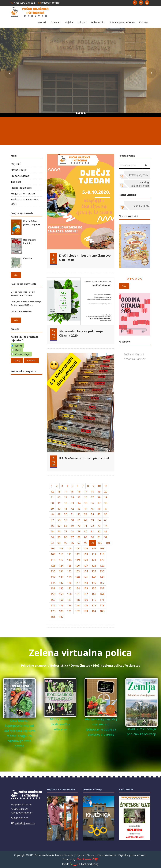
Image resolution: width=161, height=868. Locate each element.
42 (72, 509)
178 (102, 605)
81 (92, 531)
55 (99, 514)
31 (59, 503)
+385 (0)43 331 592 (23, 3)
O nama (56, 22)
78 (72, 531)
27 (92, 497)
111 (69, 554)
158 (53, 594)
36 (92, 503)
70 (79, 526)
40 (59, 509)
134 (86, 571)
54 (92, 514)
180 (61, 611)
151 (53, 588)
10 (99, 486)
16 (79, 492)
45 (92, 509)
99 (92, 543)
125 (69, 566)
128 (94, 566)
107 (94, 548)
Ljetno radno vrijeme (21, 311)
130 (53, 571)
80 (86, 531)
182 (78, 611)
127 (86, 566)
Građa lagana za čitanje (122, 22)
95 (66, 543)
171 (102, 600)
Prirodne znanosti (34, 665)
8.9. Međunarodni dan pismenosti (85, 458)
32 (66, 503)
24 (72, 497)
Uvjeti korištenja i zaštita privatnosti (96, 855)
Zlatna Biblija (19, 170)
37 (99, 503)
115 (102, 554)
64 (99, 520)
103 (61, 548)
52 (79, 514)
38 (106, 503)
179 (53, 611)
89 (86, 537)
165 (53, 600)
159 (61, 594)
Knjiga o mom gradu (23, 193)
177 (94, 605)
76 (59, 531)
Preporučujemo (20, 176)
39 (52, 509)
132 (69, 571)
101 (108, 543)
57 (52, 520)
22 (59, 497)
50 (66, 514)
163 (94, 594)
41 (66, 509)
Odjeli (69, 22)
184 (94, 611)
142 (94, 577)
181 (69, 611)
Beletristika (59, 665)
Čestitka (28, 259)
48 (52, 514)
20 (106, 492)
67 (59, 526)
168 (78, 600)
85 (59, 537)
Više (16, 275)
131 (61, 571)
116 (53, 560)
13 (59, 492)
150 (102, 583)
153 (69, 588)
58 (59, 520)
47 (106, 509)
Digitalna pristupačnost (132, 855)
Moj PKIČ (16, 164)
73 (99, 526)
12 (52, 492)
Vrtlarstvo (133, 665)
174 (69, 605)
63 (92, 520)
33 (72, 503)
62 (86, 520)
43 (79, 509)
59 (66, 520)
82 (99, 531)
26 (86, 497)
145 (61, 583)
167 (69, 600)
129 (102, 566)
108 (102, 548)
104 (69, 548)
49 (59, 514)
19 (99, 492)
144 (53, 583)
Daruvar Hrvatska (27, 389)
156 (94, 588)
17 (86, 492)
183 (86, 611)
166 (61, 600)
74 (106, 526)
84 (52, 537)
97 (79, 543)
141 (86, 577)
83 (106, 531)
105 (78, 548)
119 (78, 560)
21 (52, 497)
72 (92, 526)
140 (78, 577)
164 (102, 594)
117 (61, 560)
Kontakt (144, 22)
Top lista (16, 182)
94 (59, 543)
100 (100, 543)
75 (52, 531)
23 (66, 497)
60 (72, 520)
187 (61, 617)
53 (86, 514)
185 (102, 611)
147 (78, 583)
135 (94, 571)
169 (86, 600)
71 (86, 526)
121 (94, 560)
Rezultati (31, 360)
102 (53, 548)
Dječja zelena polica (108, 665)
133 (78, 571)
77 (66, 531)
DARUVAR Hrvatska (80, 129)
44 (86, 509)
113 (86, 554)
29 (106, 497)
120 (86, 560)
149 (94, 583)
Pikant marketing (84, 864)
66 (52, 526)
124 (61, 566)
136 (102, 571)
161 (78, 594)
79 (79, 531)
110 (61, 554)
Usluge (82, 22)
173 (61, 605)
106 (86, 548)
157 (102, 588)
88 (79, 537)
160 (69, 594)
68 (66, 526)
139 (69, 577)
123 (53, 566)
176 (86, 605)
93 (52, 543)
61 (79, 520)
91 (99, 537)
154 (78, 588)
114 (94, 554)
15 (72, 492)
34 (79, 503)
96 (72, 543)
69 (72, 526)
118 (69, 560)
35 (86, 503)
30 (52, 503)
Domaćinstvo (80, 665)
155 (86, 588)
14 (66, 492)
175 (78, 605)
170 (94, 600)
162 (86, 594)
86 (66, 537)
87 (72, 537)
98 (86, 543)
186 (53, 617)
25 (79, 497)
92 (106, 537)
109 (53, 554)
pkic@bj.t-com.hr (49, 3)
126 (78, 566)
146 (69, 583)
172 (53, 605)
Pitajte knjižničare (21, 188)
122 (102, 560)
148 (86, 583)
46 (99, 509)
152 (61, 588)
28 (99, 497)
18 (92, 492)
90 (92, 537)
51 (72, 514)
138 (61, 577)
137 (53, 577)
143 (102, 577)
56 (106, 514)
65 (106, 520)
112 (78, 554)
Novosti (42, 22)
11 (106, 486)
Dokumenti (98, 22)
